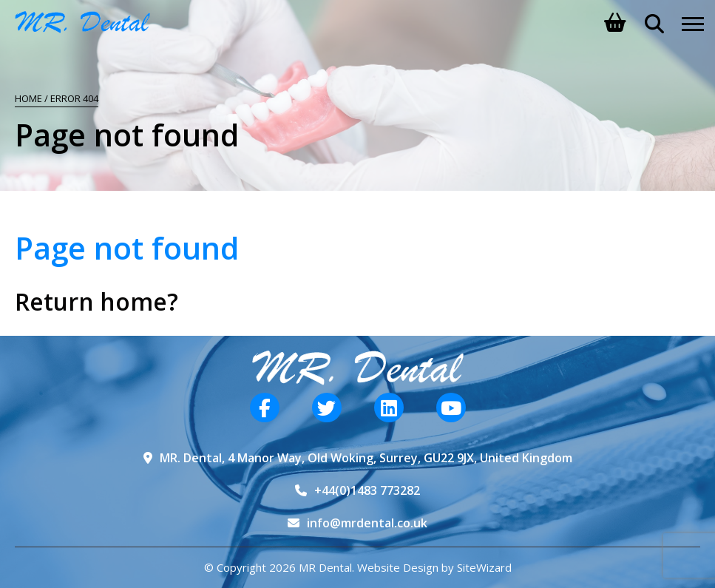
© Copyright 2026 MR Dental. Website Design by (331, 567)
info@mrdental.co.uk (367, 523)
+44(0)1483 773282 (367, 490)
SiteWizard (484, 567)
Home (28, 98)
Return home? (96, 301)
